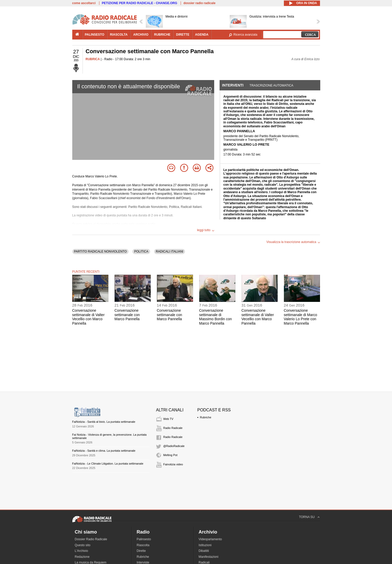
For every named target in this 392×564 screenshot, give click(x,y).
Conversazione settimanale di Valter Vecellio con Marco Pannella (89, 317)
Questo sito (83, 545)
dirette (183, 35)
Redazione (82, 557)
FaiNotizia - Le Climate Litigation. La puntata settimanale (108, 464)
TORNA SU (307, 517)
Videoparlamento (210, 539)
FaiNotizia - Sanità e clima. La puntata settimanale (104, 451)
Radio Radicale (173, 428)
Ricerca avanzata (246, 35)
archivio (141, 35)
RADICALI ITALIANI (170, 252)
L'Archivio (82, 551)
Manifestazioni (209, 557)
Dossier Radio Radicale (91, 539)
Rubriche (206, 417)
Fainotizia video (173, 464)
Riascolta (143, 545)
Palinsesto (144, 539)
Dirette (141, 551)
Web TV (168, 419)
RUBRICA (93, 59)
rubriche (162, 35)
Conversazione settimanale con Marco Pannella (127, 315)
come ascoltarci (84, 3)
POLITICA (141, 252)
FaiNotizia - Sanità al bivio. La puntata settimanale (104, 422)
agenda (202, 35)
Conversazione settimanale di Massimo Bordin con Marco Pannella (216, 317)
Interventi (233, 85)
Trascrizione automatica (271, 85)
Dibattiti (204, 551)
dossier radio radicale (199, 3)
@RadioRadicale (174, 446)
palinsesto (95, 35)
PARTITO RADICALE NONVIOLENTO (101, 252)
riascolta (119, 35)
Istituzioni (205, 545)
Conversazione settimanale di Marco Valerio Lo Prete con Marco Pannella (301, 317)
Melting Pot (170, 455)
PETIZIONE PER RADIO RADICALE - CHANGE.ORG (140, 3)
